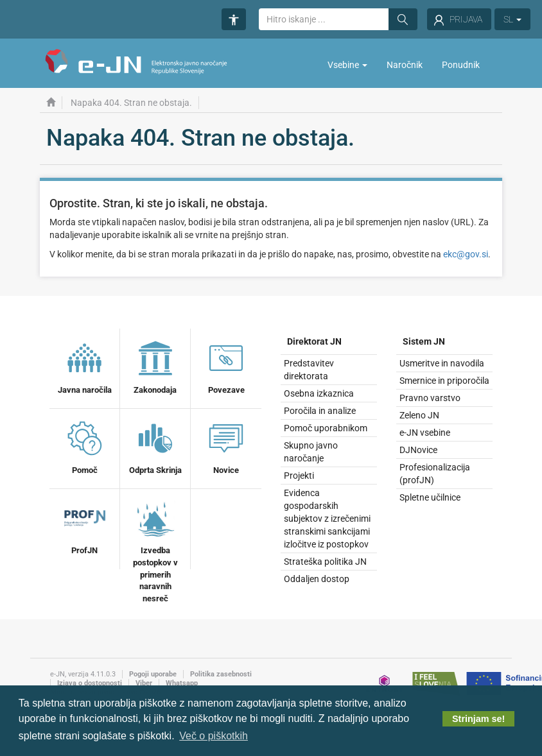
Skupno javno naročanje (311, 452)
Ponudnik (461, 65)
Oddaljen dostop (317, 579)
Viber (144, 683)
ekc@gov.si (466, 254)
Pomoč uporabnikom (326, 428)
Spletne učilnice (430, 497)
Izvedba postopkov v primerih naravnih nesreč (155, 550)
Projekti (299, 476)
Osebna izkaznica (319, 393)
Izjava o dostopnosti (90, 683)
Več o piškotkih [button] (214, 736)
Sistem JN (424, 341)
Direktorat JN (314, 341)
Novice (226, 446)
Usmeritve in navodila (442, 363)
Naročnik (405, 65)
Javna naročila (85, 366)
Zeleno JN (419, 415)
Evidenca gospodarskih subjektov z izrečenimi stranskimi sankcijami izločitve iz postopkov (327, 519)
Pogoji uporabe (153, 674)
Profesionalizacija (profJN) (435, 474)
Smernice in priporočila (444, 381)
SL (512, 19)
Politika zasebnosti (221, 674)
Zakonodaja (155, 366)
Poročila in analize (320, 411)
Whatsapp (182, 683)
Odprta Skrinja (155, 446)
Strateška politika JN (325, 562)
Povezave (226, 366)
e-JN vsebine (425, 433)
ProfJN (85, 526)
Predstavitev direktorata (309, 370)
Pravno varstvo (430, 398)
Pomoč (85, 446)
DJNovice (418, 450)
